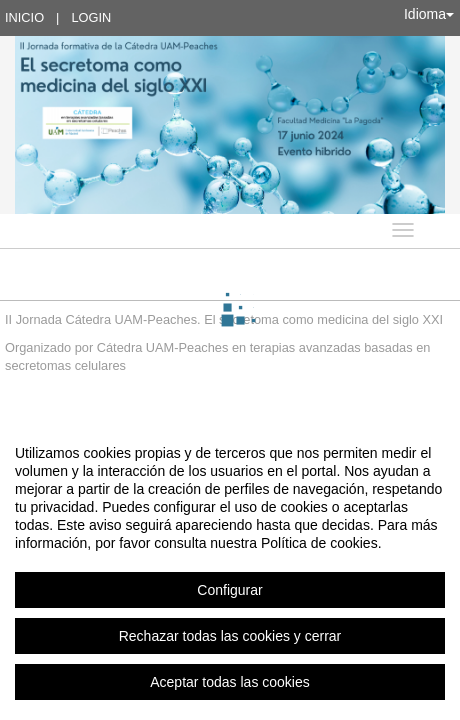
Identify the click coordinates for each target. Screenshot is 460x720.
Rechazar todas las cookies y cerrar (230, 636)
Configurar (229, 590)
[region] (230, 567)
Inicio (24, 17)
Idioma (429, 14)
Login (91, 17)
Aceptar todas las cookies (230, 682)
